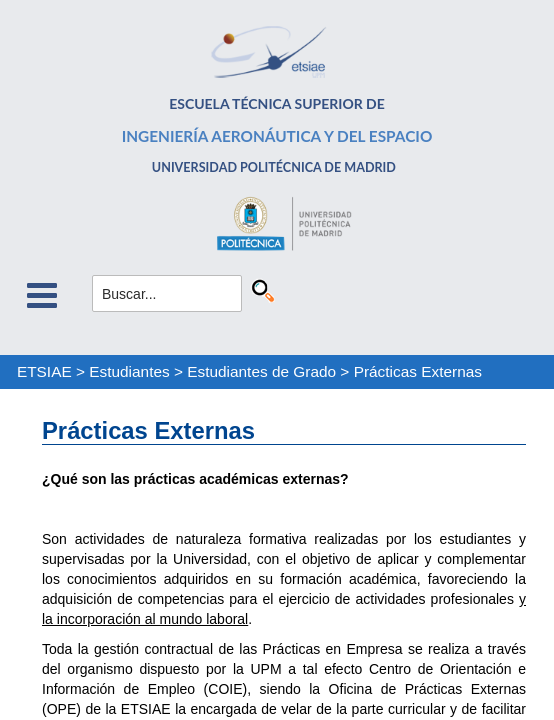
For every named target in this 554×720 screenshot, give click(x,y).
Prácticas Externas (418, 371)
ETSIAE (44, 371)
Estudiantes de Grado (261, 371)
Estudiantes (129, 371)
